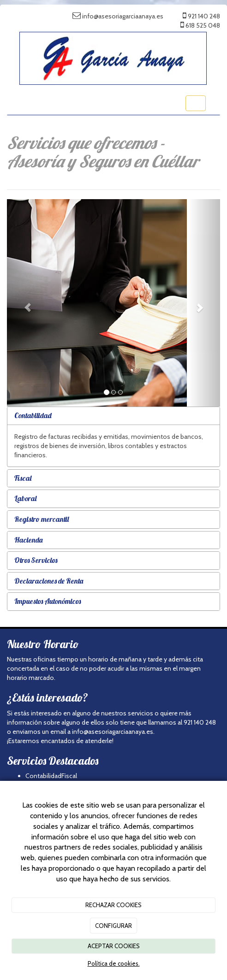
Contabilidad (33, 415)
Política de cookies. (114, 963)
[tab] (113, 416)
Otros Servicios (36, 560)
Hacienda (28, 540)
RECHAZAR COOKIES (113, 905)
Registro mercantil (42, 519)
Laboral (25, 498)
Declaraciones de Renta (49, 581)
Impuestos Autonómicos (48, 601)
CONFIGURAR (113, 926)
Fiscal (23, 478)
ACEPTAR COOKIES (114, 946)
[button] (23, 303)
